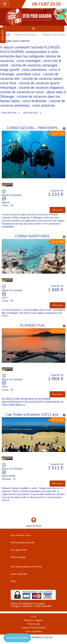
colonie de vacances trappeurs (41, 88)
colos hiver (8, 83)
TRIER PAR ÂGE (30, 113)
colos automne (43, 106)
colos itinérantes (34, 101)
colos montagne (28, 61)
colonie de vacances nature (42, 79)
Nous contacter (34, 631)
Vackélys (48, 637)
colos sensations (34, 70)
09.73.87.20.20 (46, 4)
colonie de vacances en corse (22, 92)
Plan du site (34, 624)
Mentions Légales (34, 620)
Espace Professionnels (34, 628)
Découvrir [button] (57, 210)
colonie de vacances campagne (34, 65)
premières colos (28, 74)
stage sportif (10, 70)
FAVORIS (3, 35)
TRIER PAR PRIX (9, 113)
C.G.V (33, 617)
